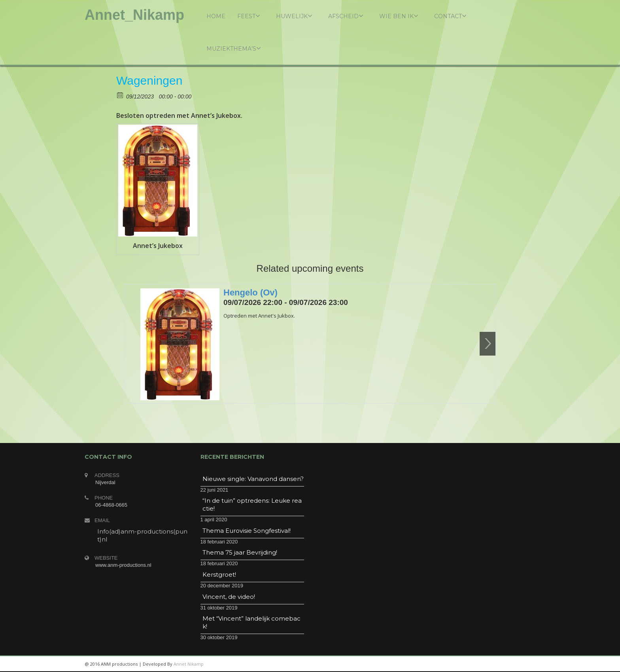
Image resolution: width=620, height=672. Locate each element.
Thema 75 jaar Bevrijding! (240, 552)
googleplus (490, 664)
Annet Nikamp (189, 664)
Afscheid (346, 16)
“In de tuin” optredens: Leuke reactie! (252, 504)
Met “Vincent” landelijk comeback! (251, 622)
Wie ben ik (399, 16)
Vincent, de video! (229, 597)
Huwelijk (294, 16)
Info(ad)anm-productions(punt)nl (142, 535)
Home (216, 16)
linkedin (472, 664)
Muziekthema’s (234, 48)
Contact (450, 16)
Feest (249, 16)
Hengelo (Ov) (250, 292)
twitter (508, 664)
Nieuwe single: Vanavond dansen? (253, 479)
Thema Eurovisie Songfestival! (247, 531)
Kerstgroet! (219, 575)
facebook (525, 664)
